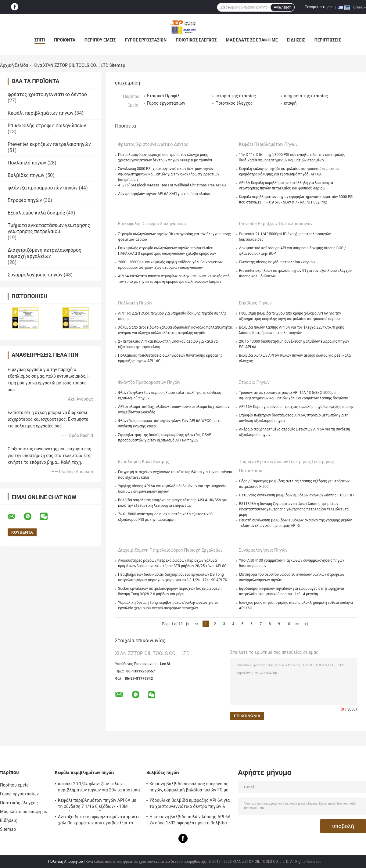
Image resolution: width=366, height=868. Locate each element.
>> (297, 624)
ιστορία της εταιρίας (236, 96)
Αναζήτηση (282, 7)
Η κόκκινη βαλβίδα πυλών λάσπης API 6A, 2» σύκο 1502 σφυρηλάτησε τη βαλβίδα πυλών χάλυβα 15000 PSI (190, 821)
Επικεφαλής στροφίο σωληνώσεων (47, 126)
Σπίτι (40, 40)
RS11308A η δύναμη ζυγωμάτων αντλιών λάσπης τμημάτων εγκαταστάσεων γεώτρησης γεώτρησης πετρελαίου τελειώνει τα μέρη (294, 509)
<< (197, 624)
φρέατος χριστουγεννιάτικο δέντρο (47, 94)
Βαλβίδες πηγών (26, 175)
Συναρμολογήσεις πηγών (35, 275)
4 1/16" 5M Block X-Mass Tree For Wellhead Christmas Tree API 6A (172, 185)
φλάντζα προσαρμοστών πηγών (43, 188)
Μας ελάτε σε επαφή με (252, 40)
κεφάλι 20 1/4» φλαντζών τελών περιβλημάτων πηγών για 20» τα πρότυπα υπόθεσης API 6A (99, 788)
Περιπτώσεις (328, 40)
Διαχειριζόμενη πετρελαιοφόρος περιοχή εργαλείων (45, 253)
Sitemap (8, 829)
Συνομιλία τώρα (318, 7)
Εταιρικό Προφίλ (163, 96)
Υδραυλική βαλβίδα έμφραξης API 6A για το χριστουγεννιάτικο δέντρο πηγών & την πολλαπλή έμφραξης (190, 804)
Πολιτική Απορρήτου (66, 862)
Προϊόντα (65, 40)
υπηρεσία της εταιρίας (306, 96)
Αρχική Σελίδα (14, 65)
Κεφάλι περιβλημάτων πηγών (41, 113)
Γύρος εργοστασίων (146, 40)
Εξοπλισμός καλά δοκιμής (36, 213)
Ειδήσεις (296, 40)
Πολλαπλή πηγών (27, 163)
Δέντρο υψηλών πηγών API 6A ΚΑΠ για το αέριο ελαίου (164, 194)
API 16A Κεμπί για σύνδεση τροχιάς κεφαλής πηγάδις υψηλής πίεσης (296, 407)
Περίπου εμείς (100, 40)
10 (288, 624)
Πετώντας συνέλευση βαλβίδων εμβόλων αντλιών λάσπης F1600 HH (296, 495)
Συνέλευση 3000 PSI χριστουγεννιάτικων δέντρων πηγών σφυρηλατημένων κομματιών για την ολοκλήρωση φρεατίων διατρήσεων (169, 174)
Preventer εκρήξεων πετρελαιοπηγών (49, 144)
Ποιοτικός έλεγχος (196, 40)
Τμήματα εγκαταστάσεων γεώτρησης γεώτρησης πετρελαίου (49, 228)
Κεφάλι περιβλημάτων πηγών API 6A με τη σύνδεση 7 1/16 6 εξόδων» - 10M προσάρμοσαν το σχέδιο (97, 804)
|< (187, 624)
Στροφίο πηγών (25, 200)
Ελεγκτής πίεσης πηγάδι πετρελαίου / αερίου (277, 262)
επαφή (290, 103)
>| (306, 624)
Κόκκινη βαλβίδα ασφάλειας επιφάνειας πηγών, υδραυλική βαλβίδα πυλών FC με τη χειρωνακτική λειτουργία (189, 788)
